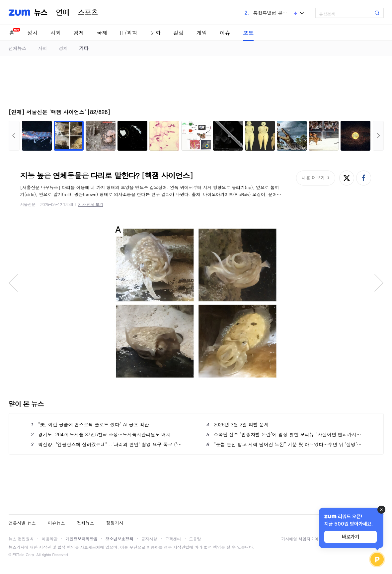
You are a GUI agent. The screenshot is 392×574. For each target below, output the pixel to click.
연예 (63, 13)
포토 (248, 33)
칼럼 (179, 33)
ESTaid (19, 555)
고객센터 (173, 539)
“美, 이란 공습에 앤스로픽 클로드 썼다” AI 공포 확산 (90, 424)
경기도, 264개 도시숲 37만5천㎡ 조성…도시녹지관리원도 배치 (101, 434)
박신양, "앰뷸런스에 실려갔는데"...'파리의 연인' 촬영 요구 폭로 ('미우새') (108, 444)
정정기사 (115, 523)
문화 (155, 33)
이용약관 (50, 539)
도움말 (195, 539)
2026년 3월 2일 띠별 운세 (237, 424)
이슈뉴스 (56, 523)
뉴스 (41, 13)
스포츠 (88, 13)
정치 (33, 33)
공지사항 (149, 539)
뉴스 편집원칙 (21, 539)
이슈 (225, 33)
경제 (79, 33)
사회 (56, 33)
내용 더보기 (313, 178)
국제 (102, 33)
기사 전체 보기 (91, 204)
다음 (378, 136)
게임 (202, 33)
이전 (14, 136)
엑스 (347, 178)
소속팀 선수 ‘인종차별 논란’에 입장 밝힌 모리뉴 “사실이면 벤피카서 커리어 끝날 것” (284, 434)
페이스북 (364, 178)
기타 (84, 48)
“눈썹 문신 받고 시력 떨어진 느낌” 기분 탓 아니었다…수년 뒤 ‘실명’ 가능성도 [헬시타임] (284, 444)
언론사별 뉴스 (22, 523)
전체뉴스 (18, 48)
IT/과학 (129, 33)
